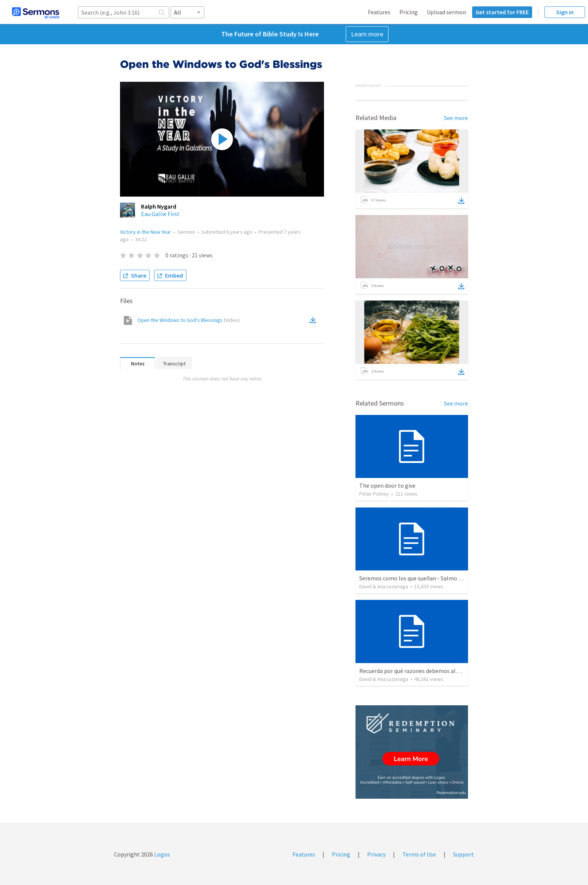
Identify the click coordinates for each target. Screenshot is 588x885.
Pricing (409, 12)
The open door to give (387, 485)
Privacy (376, 854)
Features (379, 12)
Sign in (565, 12)
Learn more (367, 34)
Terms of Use (419, 854)
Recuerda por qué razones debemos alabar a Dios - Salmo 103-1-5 (442, 671)
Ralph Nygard (159, 206)
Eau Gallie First (160, 214)
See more (456, 118)
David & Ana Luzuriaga (384, 586)
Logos (161, 854)
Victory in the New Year (145, 232)
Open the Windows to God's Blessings (188, 320)
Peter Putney (374, 494)
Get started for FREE (502, 12)
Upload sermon (446, 12)
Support (463, 854)
